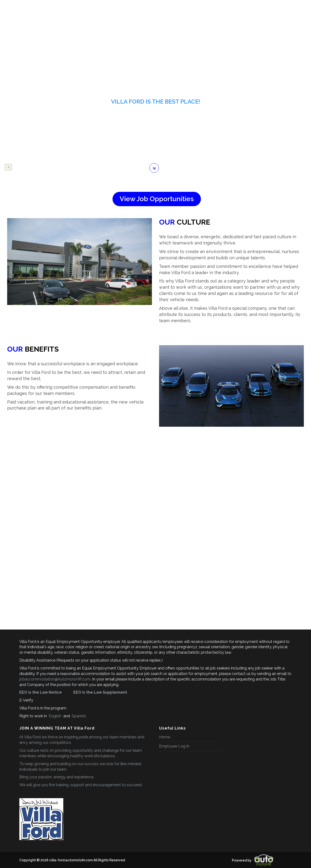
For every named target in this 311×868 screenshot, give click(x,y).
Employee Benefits (85, 6)
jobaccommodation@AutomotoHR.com (55, 679)
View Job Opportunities (157, 199)
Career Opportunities (124, 6)
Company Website (239, 6)
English (55, 716)
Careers (58, 6)
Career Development (165, 6)
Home (38, 6)
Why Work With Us (203, 6)
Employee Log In (174, 746)
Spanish (78, 716)
